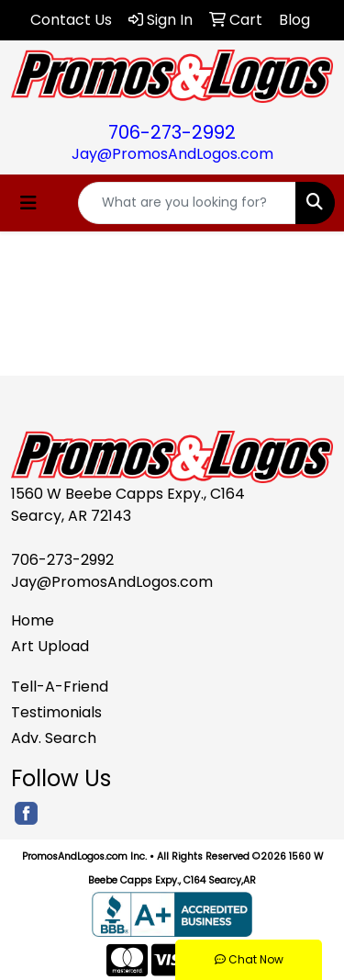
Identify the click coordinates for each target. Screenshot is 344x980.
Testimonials (56, 712)
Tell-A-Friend (60, 687)
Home (33, 620)
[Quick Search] (187, 203)
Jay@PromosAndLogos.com (172, 154)
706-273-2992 (172, 132)
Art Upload (50, 646)
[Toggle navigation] (28, 203)
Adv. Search (54, 738)
